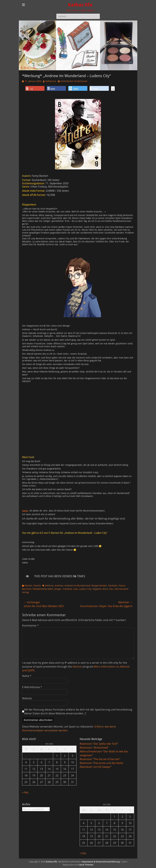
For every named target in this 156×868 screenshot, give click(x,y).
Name (27, 676)
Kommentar (30, 625)
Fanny (25, 511)
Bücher (29, 585)
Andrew (59, 585)
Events (37, 585)
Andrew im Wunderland (77, 585)
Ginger (58, 589)
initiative (67, 589)
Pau (111, 589)
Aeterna (49, 585)
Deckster (113, 585)
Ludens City (85, 589)
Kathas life (80, 5)
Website (27, 698)
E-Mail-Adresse (32, 687)
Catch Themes (86, 865)
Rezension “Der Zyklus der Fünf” (99, 744)
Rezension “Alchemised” (94, 748)
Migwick (97, 589)
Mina (105, 589)
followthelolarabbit (43, 589)
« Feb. (26, 792)
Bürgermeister (99, 585)
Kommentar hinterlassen (74, 81)
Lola (75, 589)
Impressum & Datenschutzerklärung (101, 862)
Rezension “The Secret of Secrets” (100, 759)
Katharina (51, 81)
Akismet (77, 667)
